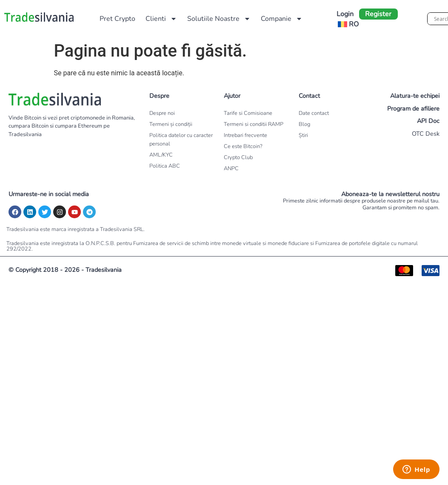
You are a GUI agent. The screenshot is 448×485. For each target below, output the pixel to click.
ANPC (231, 168)
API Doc (428, 121)
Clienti (161, 19)
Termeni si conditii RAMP (254, 124)
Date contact (314, 113)
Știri (303, 135)
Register (378, 14)
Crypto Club (238, 157)
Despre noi (162, 113)
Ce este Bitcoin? (243, 146)
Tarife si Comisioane (248, 113)
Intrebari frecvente (245, 135)
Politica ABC (165, 166)
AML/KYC (161, 155)
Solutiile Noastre (219, 19)
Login (345, 14)
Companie (282, 19)
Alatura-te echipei (415, 96)
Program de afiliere (413, 108)
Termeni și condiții (171, 124)
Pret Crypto (117, 19)
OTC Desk (426, 134)
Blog (304, 124)
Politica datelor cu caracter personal (181, 140)
